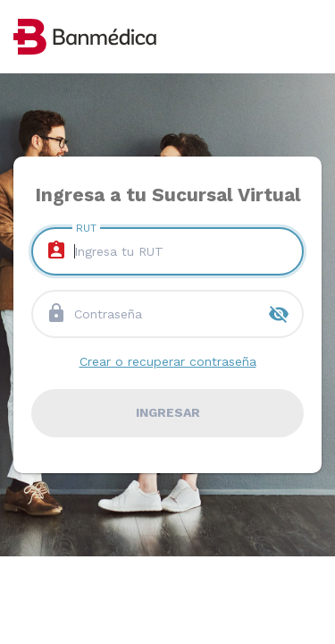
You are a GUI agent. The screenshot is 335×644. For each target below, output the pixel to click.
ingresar (168, 412)
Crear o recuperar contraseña (168, 361)
